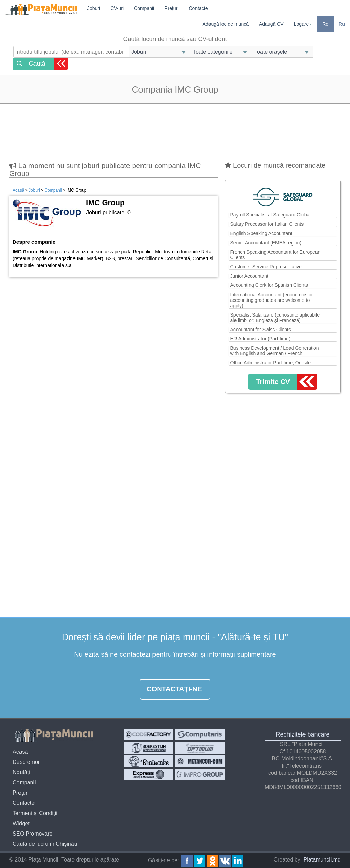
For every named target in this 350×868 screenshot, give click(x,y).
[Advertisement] (175, 129)
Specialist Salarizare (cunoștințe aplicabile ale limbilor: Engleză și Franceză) (275, 318)
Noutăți (21, 772)
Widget (21, 823)
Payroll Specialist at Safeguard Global (271, 215)
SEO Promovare (32, 834)
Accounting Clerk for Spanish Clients (269, 285)
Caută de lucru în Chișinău (45, 844)
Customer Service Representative (266, 267)
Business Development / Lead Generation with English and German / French (275, 351)
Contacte (198, 8)
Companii (144, 8)
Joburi (94, 8)
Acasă (18, 190)
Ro (325, 24)
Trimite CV (273, 382)
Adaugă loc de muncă (226, 24)
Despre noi (26, 762)
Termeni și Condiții (35, 813)
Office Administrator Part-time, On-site (271, 363)
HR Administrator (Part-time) (260, 339)
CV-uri (117, 8)
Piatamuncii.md (322, 860)
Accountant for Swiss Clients (261, 330)
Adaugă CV (271, 24)
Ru (342, 24)
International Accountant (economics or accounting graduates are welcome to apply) (272, 300)
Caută (37, 64)
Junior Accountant (249, 276)
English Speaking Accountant (261, 233)
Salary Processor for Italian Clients (267, 224)
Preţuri (171, 8)
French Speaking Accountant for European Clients (275, 255)
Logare (303, 24)
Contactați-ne (174, 689)
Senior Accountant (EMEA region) (266, 243)
